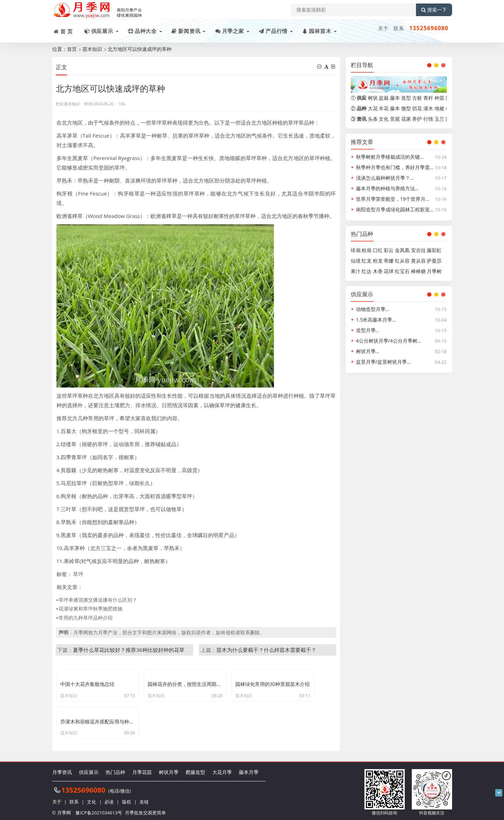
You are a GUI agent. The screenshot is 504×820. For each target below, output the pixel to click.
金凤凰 (402, 250)
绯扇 (356, 250)
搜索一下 (434, 10)
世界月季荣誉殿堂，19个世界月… (393, 199)
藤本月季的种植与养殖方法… (387, 188)
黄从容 (418, 261)
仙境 (356, 261)
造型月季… (368, 330)
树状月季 (169, 770)
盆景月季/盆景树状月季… (383, 362)
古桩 (417, 98)
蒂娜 (389, 261)
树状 (373, 98)
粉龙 (378, 261)
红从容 (402, 261)
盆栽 (384, 98)
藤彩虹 (434, 250)
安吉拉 (418, 250)
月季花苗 (142, 770)
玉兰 (439, 119)
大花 (373, 108)
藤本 (395, 98)
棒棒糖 (418, 271)
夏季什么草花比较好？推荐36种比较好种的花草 (129, 650)
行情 (428, 119)
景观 (395, 119)
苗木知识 (92, 49)
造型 (406, 98)
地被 (439, 108)
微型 (406, 108)
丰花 (384, 108)
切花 (417, 108)
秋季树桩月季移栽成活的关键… (390, 157)
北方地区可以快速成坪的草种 (140, 49)
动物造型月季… (373, 309)
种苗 (439, 98)
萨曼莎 (434, 261)
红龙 (367, 261)
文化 (384, 119)
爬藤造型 (195, 770)
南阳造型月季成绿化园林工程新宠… (395, 209)
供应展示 (89, 770)
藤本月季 (249, 770)
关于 (383, 28)
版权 (127, 799)
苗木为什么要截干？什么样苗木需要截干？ (266, 650)
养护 (417, 119)
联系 (399, 28)
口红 (378, 250)
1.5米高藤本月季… (376, 320)
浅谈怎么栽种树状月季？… (385, 178)
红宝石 (402, 271)
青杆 (428, 98)
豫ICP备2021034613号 (99, 809)
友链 (144, 799)
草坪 (78, 574)
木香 (378, 271)
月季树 (434, 271)
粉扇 (367, 250)
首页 (72, 49)
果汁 (356, 271)
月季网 (64, 809)
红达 (367, 271)
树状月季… (368, 351)
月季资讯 (62, 770)
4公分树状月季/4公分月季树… (389, 341)
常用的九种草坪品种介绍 (86, 618)
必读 (109, 799)
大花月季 (222, 770)
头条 (373, 119)
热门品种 (115, 770)
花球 (389, 271)
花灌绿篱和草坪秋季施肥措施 (90, 609)
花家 (406, 119)
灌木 (428, 108)
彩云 (389, 250)
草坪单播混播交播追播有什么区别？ (98, 600)
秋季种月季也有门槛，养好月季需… (395, 167)
